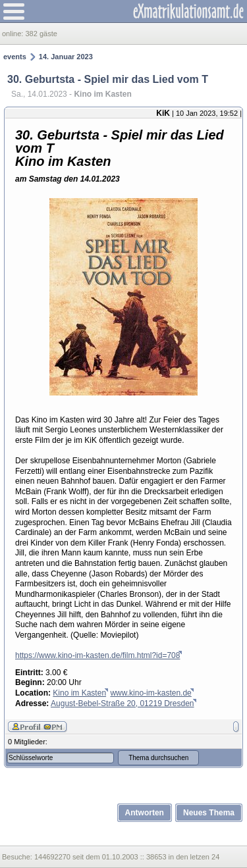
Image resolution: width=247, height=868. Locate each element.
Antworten (145, 813)
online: (14, 34)
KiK (163, 113)
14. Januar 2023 (66, 57)
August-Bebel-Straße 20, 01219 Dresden (122, 703)
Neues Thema (209, 813)
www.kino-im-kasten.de (151, 693)
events (15, 57)
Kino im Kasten (79, 693)
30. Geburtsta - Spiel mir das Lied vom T (108, 79)
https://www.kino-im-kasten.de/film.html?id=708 (97, 655)
